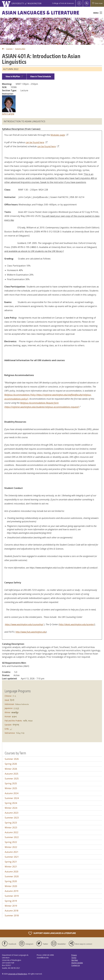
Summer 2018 (12, 916)
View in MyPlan (14, 76)
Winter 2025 (11, 788)
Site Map (75, 960)
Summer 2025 (12, 779)
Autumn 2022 (20, 49)
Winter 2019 (11, 906)
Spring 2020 (11, 881)
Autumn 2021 (12, 852)
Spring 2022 (11, 842)
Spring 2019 (11, 901)
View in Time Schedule (41, 76)
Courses (9, 49)
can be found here (36, 142)
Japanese (9, 708)
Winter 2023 (11, 828)
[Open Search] (87, 3)
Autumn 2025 (12, 774)
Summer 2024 (12, 798)
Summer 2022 (12, 837)
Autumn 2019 (12, 891)
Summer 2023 (12, 818)
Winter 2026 (11, 769)
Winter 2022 (11, 847)
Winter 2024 (11, 808)
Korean (8, 716)
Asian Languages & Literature (41, 13)
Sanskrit (8, 725)
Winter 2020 (11, 886)
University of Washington (18, 974)
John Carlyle (8, 114)
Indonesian (9, 704)
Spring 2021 (11, 862)
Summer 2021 (12, 857)
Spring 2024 (11, 803)
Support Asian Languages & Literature (52, 933)
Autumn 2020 (12, 872)
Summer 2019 (12, 896)
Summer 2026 (12, 759)
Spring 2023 (11, 823)
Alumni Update (77, 963)
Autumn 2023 (12, 813)
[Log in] (79, 3)
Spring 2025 (11, 783)
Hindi (7, 700)
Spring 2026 (11, 764)
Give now (97, 3)
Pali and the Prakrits (13, 721)
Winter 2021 (11, 867)
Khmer (8, 712)
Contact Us (76, 965)
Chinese (8, 696)
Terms (74, 958)
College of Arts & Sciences (63, 3)
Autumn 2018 (12, 911)
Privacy (74, 955)
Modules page (59, 135)
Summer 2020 (12, 876)
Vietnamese (10, 733)
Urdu (7, 729)
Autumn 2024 (12, 793)
